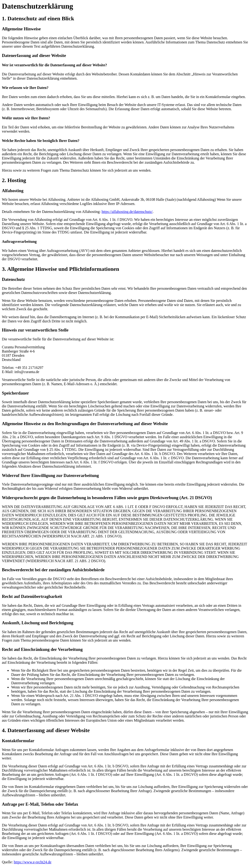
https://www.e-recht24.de (33, 862)
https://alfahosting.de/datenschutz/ (127, 212)
